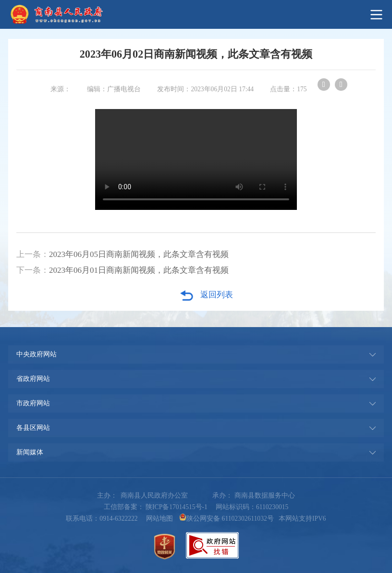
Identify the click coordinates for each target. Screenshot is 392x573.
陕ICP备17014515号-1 (177, 507)
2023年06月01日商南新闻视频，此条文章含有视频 (139, 270)
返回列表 (206, 295)
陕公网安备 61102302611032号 (227, 518)
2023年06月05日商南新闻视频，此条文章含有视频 (139, 254)
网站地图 (159, 518)
